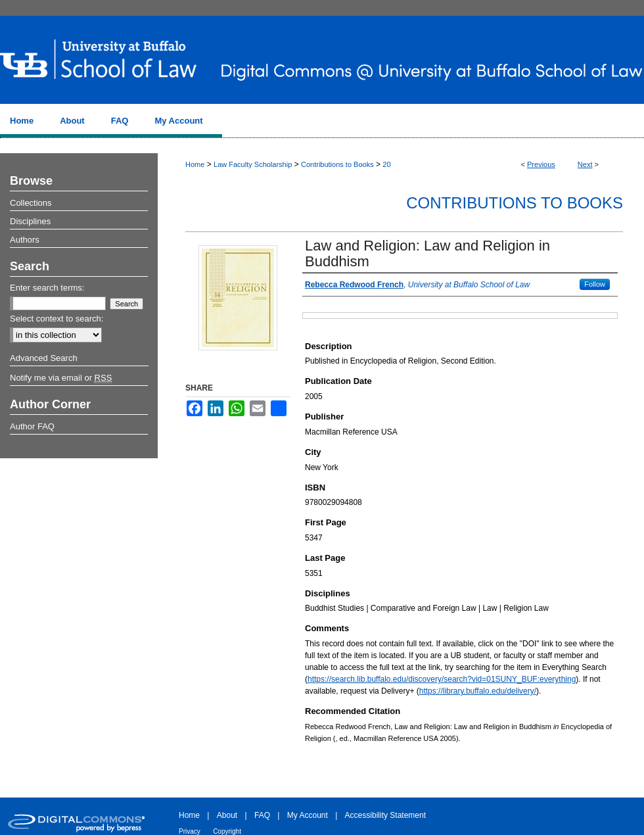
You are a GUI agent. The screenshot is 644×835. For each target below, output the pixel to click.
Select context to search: (57, 319)
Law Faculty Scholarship (253, 164)
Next (585, 164)
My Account (308, 815)
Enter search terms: (47, 288)
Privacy (190, 831)
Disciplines (30, 221)
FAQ (262, 815)
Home (195, 164)
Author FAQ (32, 426)
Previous (541, 164)
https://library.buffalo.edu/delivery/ (478, 691)
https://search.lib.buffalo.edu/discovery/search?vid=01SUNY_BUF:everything (442, 679)
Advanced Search (44, 358)
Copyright (227, 831)
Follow (595, 284)
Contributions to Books (337, 164)
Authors (25, 240)
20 (386, 164)
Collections (31, 203)
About (227, 815)
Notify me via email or (61, 378)
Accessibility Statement (385, 815)
